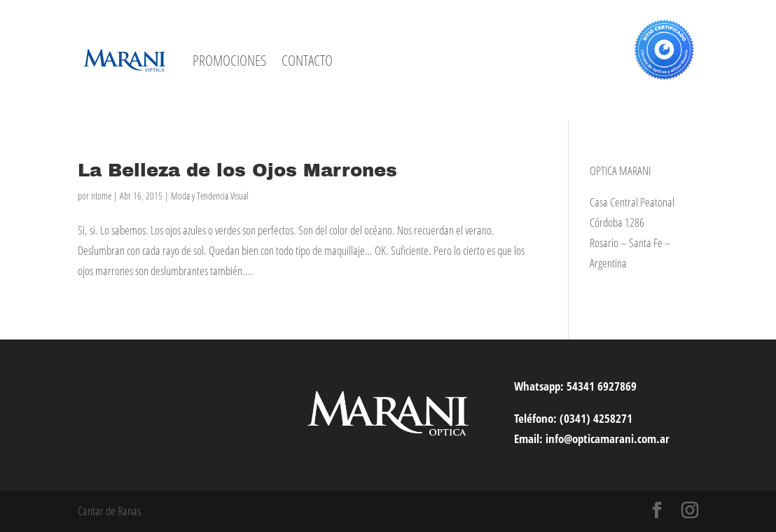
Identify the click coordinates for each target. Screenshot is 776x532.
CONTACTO (307, 60)
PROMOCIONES (229, 60)
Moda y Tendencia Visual (210, 196)
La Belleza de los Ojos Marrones (237, 170)
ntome (101, 196)
